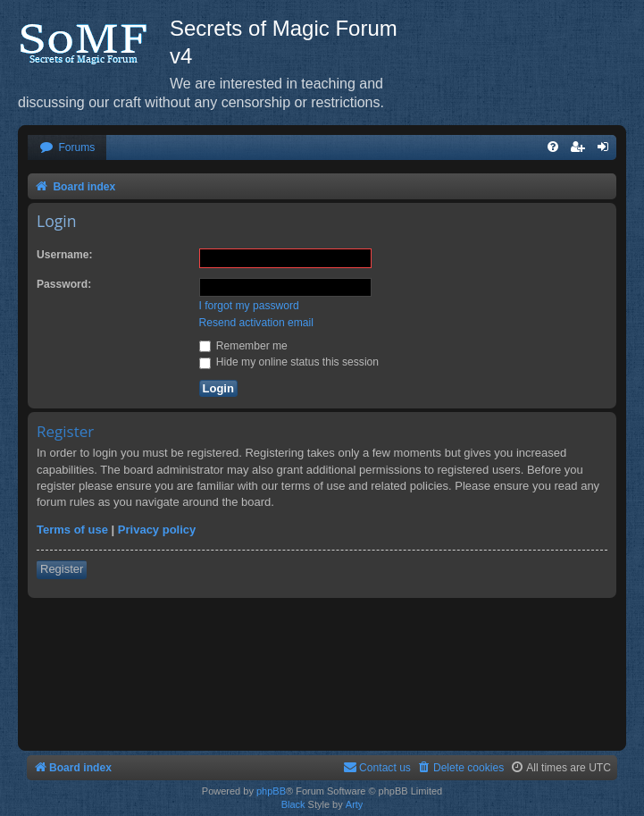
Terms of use (72, 530)
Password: (64, 284)
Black (293, 804)
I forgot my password (249, 306)
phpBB (271, 791)
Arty (355, 804)
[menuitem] (67, 148)
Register (62, 569)
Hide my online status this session (289, 362)
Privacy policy (157, 530)
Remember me (243, 346)
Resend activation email (256, 323)
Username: (65, 255)
